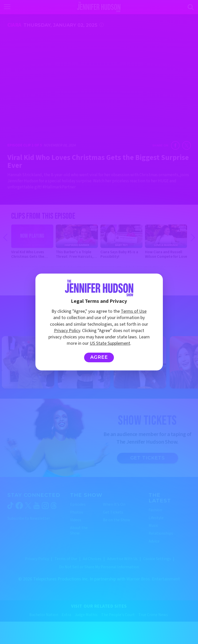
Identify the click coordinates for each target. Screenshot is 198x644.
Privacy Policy (67, 331)
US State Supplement (110, 343)
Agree (99, 357)
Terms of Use (134, 311)
